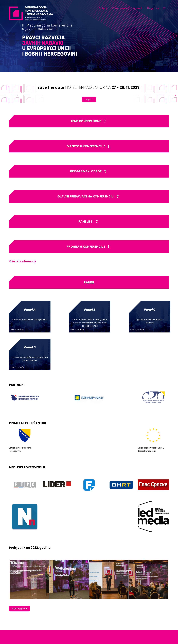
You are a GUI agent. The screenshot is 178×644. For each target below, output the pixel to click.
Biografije (153, 8)
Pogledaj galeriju (19, 571)
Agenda (138, 8)
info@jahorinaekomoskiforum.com (152, 621)
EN (164, 8)
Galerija (103, 8)
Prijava (89, 99)
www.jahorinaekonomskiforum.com (153, 623)
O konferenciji (121, 8)
